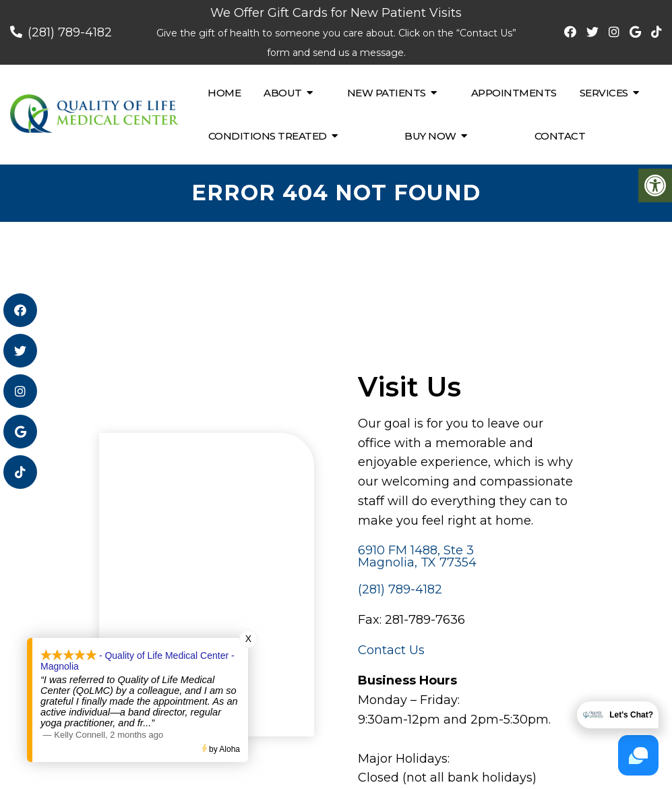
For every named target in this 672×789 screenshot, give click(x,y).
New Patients (387, 93)
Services (604, 93)
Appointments (514, 93)
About (283, 93)
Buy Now (430, 136)
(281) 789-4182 (70, 32)
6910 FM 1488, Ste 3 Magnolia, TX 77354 (417, 556)
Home (224, 93)
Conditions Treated (268, 136)
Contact (560, 136)
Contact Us (391, 650)
